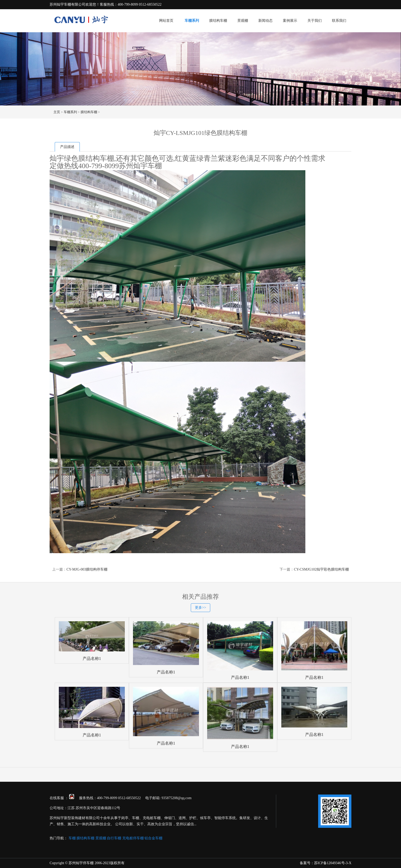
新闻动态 (265, 21)
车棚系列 (192, 21)
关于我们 (315, 21)
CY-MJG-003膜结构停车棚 (87, 569)
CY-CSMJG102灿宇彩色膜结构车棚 (321, 569)
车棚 (72, 838)
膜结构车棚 (218, 21)
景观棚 (243, 21)
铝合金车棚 (153, 838)
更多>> (201, 608)
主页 (57, 112)
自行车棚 (114, 838)
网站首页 (166, 21)
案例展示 (290, 21)
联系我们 (339, 21)
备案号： (307, 863)
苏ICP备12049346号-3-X (333, 863)
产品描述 (67, 147)
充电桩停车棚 (133, 838)
